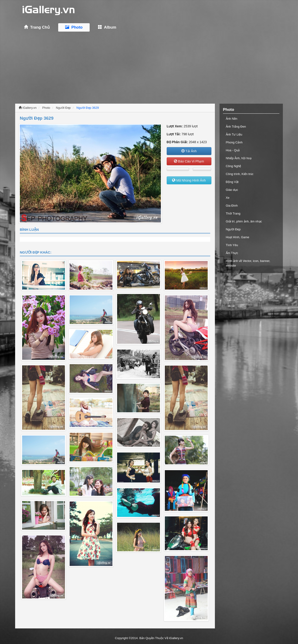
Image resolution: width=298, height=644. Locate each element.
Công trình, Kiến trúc (240, 174)
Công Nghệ (234, 166)
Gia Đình (232, 206)
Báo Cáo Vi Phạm (189, 161)
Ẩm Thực (232, 253)
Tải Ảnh (189, 151)
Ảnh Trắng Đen (236, 127)
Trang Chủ (37, 27)
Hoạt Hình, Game (238, 237)
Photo (74, 27)
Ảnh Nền (232, 119)
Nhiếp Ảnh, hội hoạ (239, 158)
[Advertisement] (149, 68)
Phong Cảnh (234, 142)
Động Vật (232, 182)
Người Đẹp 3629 (88, 108)
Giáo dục (232, 190)
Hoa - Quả (233, 150)
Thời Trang (233, 213)
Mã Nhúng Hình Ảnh (189, 180)
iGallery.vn (28, 108)
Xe (228, 198)
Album (107, 27)
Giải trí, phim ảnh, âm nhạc (244, 221)
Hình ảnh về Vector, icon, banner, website (248, 263)
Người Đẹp (63, 108)
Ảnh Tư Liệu (234, 134)
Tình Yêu (232, 245)
